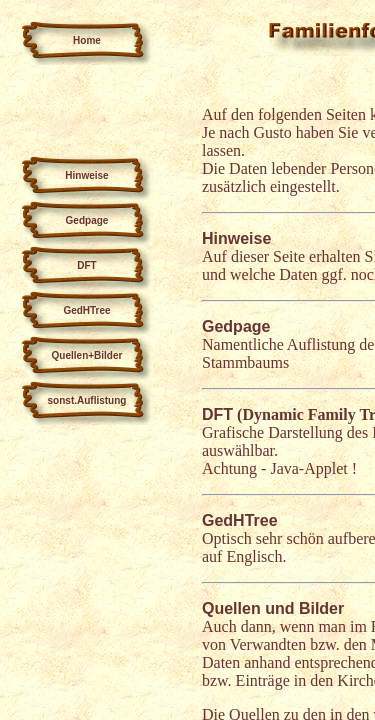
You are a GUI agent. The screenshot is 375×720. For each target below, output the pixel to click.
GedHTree (240, 520)
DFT (217, 414)
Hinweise (236, 238)
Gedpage (236, 326)
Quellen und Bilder (273, 608)
